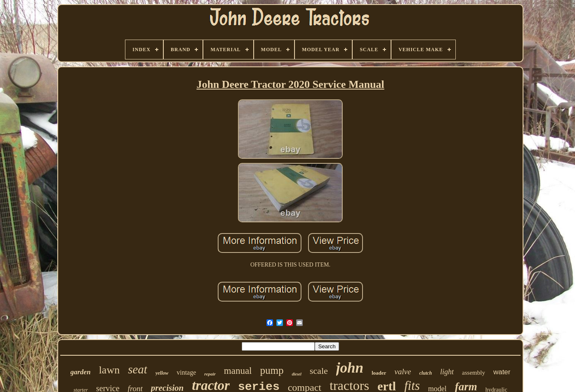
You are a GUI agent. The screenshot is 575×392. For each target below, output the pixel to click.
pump (272, 370)
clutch (425, 373)
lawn (110, 370)
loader (379, 373)
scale (319, 371)
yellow (162, 373)
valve (403, 372)
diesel (296, 374)
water (502, 372)
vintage (186, 372)
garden (81, 372)
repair (210, 374)
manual (238, 371)
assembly (474, 373)
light (447, 372)
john (350, 368)
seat (138, 369)
